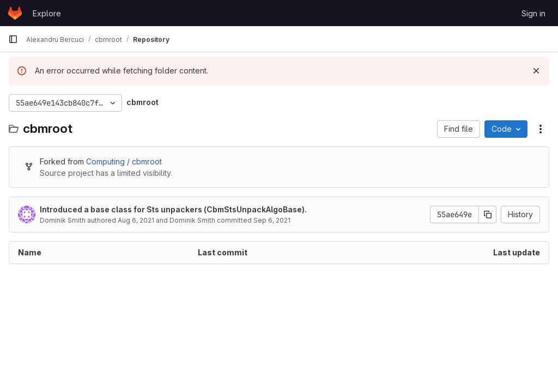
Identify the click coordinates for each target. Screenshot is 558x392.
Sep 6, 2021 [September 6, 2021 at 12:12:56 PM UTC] (272, 220)
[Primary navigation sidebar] (13, 39)
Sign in (533, 13)
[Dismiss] (536, 71)
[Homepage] (15, 13)
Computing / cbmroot (124, 161)
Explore (47, 13)
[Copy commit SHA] (488, 215)
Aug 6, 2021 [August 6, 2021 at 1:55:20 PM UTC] (136, 220)
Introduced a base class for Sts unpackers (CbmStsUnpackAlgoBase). (173, 209)
